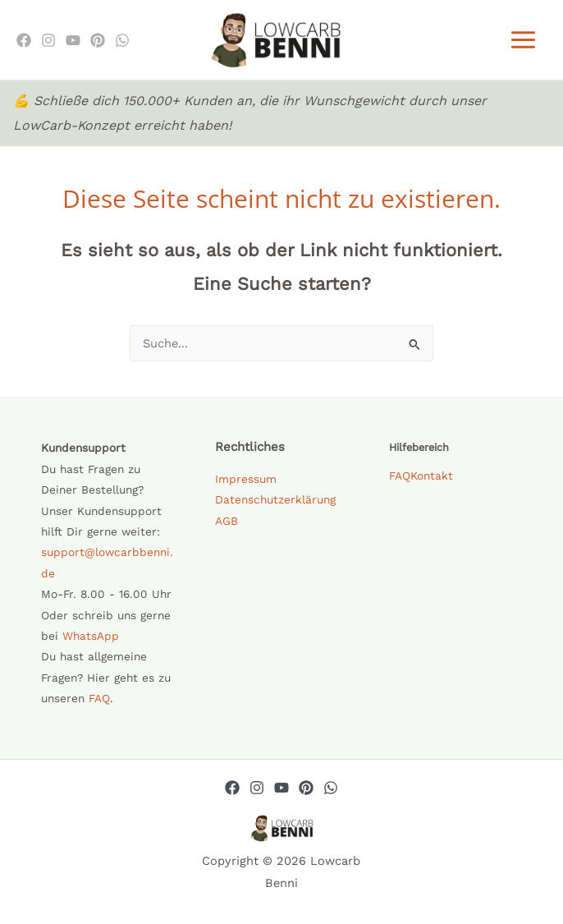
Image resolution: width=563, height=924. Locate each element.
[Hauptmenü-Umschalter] (523, 42)
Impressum (246, 484)
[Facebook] (24, 43)
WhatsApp (91, 641)
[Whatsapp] (331, 793)
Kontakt (432, 480)
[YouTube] (281, 793)
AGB (227, 526)
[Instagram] (48, 43)
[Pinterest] (98, 43)
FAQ (99, 703)
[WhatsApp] (122, 43)
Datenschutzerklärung (275, 504)
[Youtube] (73, 43)
